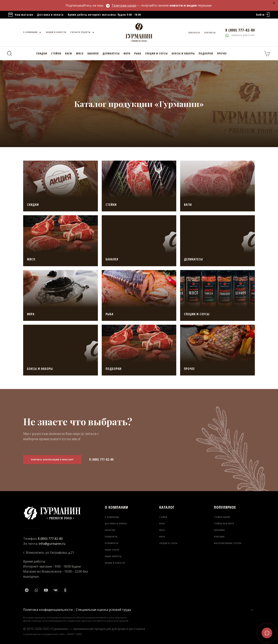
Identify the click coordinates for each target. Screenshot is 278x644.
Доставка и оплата (50, 15)
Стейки (56, 53)
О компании (33, 33)
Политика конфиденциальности (48, 610)
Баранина (219, 530)
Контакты (210, 33)
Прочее (222, 53)
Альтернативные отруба (228, 543)
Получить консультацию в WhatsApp (52, 460)
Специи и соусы (156, 53)
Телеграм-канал (121, 5)
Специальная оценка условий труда (103, 610)
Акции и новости (56, 32)
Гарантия (110, 530)
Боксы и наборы (183, 53)
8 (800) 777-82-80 (101, 459)
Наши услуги (112, 550)
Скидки (42, 53)
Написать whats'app (240, 35)
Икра (127, 53)
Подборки (206, 53)
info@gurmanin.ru (52, 544)
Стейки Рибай (222, 517)
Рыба (138, 53)
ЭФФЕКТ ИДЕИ (74, 634)
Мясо (80, 53)
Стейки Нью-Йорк (224, 523)
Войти (263, 15)
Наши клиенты (113, 556)
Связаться (194, 33)
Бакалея (93, 53)
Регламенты (112, 543)
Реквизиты (111, 537)
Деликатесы (111, 53)
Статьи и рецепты (83, 33)
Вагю (69, 53)
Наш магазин (20, 15)
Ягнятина (219, 537)
